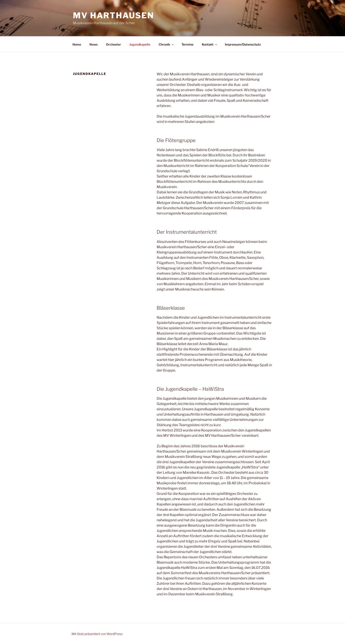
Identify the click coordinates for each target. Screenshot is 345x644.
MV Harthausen (113, 15)
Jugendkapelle (140, 44)
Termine (187, 44)
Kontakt (210, 44)
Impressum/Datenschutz (243, 44)
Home (77, 44)
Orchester (113, 44)
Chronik (166, 44)
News (94, 44)
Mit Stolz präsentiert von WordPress (97, 634)
